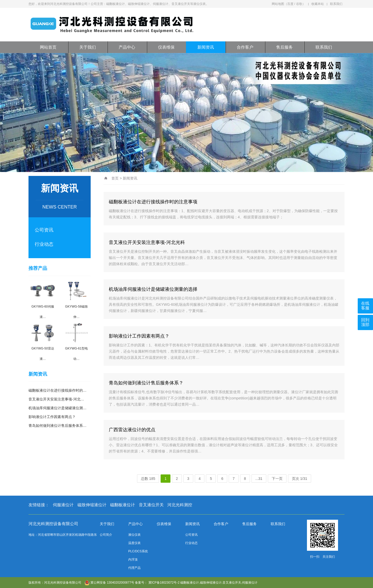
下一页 (277, 479)
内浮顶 (133, 560)
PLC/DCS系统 (138, 551)
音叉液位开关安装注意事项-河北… (56, 399)
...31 (259, 479)
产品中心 (127, 47)
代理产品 (134, 568)
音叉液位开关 (151, 505)
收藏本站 (318, 4)
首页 (115, 178)
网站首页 (48, 47)
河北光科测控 (180, 505)
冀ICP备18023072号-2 (164, 583)
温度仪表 (134, 543)
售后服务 (284, 47)
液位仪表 (134, 535)
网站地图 (278, 4)
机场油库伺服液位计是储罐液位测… (58, 408)
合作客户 (245, 47)
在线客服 (365, 306)
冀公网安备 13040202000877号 (109, 583)
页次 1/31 (300, 479)
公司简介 (106, 535)
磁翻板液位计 (123, 505)
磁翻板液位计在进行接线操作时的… (58, 390)
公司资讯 (44, 230)
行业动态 (44, 244)
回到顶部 (365, 322)
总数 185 (148, 479)
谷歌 (299, 4)
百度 (290, 4)
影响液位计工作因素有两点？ (52, 417)
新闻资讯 (206, 47)
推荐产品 (38, 268)
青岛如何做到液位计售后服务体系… (58, 426)
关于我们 (88, 47)
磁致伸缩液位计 (92, 505)
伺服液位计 (63, 505)
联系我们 (336, 4)
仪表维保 (166, 47)
